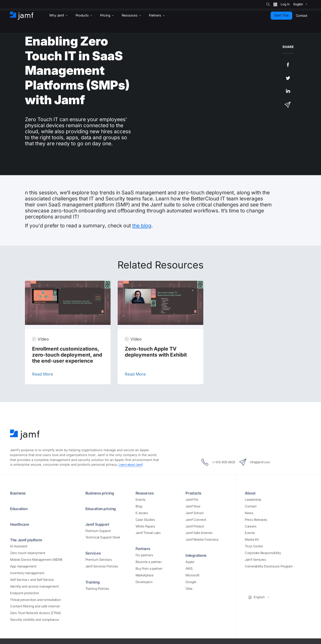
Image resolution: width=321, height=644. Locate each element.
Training (93, 582)
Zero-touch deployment (28, 553)
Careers (251, 526)
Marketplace (145, 575)
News (249, 513)
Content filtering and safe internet (35, 606)
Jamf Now (193, 506)
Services (94, 553)
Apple (190, 562)
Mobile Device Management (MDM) (36, 560)
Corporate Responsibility (263, 553)
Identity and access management (34, 586)
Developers (144, 582)
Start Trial (281, 15)
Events (141, 500)
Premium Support (98, 531)
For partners (144, 555)
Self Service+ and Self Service (32, 580)
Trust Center (254, 546)
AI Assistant (19, 546)
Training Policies (97, 589)
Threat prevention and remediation (35, 600)
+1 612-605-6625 (214, 462)
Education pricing (102, 509)
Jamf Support (98, 524)
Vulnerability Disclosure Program (269, 566)
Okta (189, 589)
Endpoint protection (25, 593)
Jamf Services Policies (102, 566)
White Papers (145, 526)
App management (23, 566)
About (251, 493)
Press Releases (256, 520)
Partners (144, 548)
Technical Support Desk (103, 537)
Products (194, 493)
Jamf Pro (192, 500)
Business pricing (101, 493)
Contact (251, 506)
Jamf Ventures (255, 560)
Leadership (253, 500)
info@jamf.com (259, 462)
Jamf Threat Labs (148, 533)
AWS (189, 569)
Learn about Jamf (131, 465)
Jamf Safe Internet (199, 533)
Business (19, 493)
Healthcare (21, 524)
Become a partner (149, 562)
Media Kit (252, 540)
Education (20, 509)
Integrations (197, 555)
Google (191, 582)
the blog (142, 225)
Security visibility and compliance (34, 620)
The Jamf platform (27, 540)
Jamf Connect (196, 520)
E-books (142, 513)
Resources (146, 493)
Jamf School (194, 513)
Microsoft (192, 575)
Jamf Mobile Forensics (202, 540)
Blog (139, 506)
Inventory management (27, 573)
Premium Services (99, 560)
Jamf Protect (195, 526)
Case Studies (145, 520)
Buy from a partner (149, 569)
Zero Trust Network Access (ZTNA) (35, 613)
